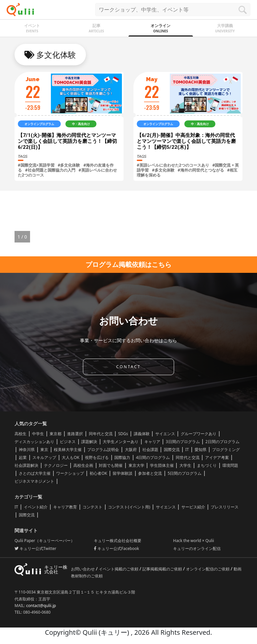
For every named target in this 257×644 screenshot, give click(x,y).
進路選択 (75, 434)
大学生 (185, 465)
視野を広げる (97, 457)
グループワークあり (199, 434)
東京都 (55, 434)
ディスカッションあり (34, 442)
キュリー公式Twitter (35, 548)
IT (187, 450)
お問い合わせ (83, 569)
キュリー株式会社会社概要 (118, 541)
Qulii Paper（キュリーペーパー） (45, 541)
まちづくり (207, 465)
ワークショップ (70, 473)
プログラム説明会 (103, 450)
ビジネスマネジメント (34, 481)
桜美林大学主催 (68, 450)
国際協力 (122, 457)
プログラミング (226, 450)
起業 (23, 457)
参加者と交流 (150, 473)
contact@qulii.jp (41, 606)
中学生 (38, 434)
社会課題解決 (26, 465)
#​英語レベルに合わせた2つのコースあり (173, 165)
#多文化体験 (69, 165)
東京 (44, 450)
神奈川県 (27, 450)
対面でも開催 (111, 465)
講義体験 (142, 434)
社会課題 (150, 450)
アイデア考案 (217, 457)
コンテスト (92, 507)
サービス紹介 (193, 507)
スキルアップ (44, 457)
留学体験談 (123, 473)
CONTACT (128, 367)
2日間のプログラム (222, 442)
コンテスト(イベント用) (129, 507)
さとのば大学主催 (35, 473)
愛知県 (201, 450)
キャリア (152, 442)
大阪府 (131, 450)
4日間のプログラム (153, 457)
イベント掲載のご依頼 (119, 569)
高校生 (20, 434)
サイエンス (165, 434)
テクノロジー (56, 465)
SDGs (123, 434)
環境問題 (230, 465)
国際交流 (172, 450)
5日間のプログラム (185, 473)
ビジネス (68, 442)
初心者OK (98, 473)
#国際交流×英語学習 (36, 165)
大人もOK (71, 457)
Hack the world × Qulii (194, 541)
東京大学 (136, 465)
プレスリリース (225, 507)
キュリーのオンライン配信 (197, 548)
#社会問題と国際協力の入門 (50, 170)
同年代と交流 (101, 434)
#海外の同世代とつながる (201, 170)
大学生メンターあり (121, 442)
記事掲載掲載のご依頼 (163, 569)
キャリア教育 (65, 507)
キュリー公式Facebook (116, 548)
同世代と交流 (188, 457)
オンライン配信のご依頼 (208, 569)
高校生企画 (83, 465)
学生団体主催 (162, 465)
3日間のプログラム (183, 442)
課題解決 (89, 442)
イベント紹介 (36, 507)
